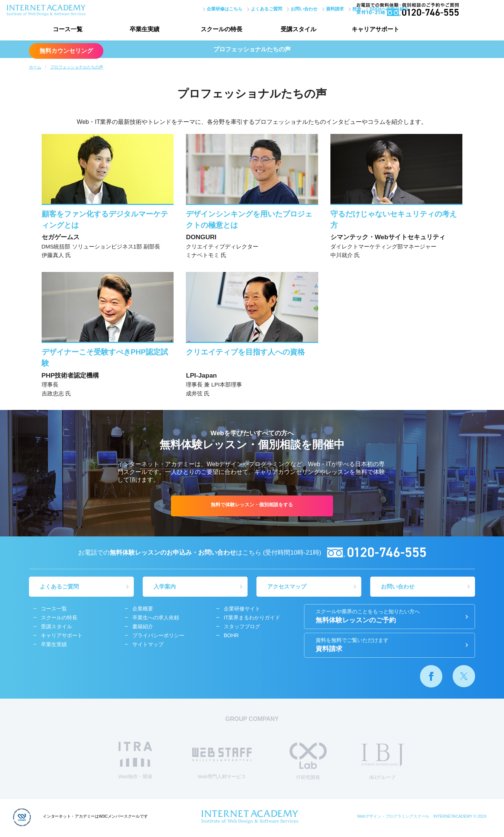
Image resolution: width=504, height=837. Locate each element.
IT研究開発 (308, 763)
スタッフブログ (242, 628)
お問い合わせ (284, 9)
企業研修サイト (242, 610)
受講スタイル (289, 30)
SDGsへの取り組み (369, 9)
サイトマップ (148, 646)
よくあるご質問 (247, 9)
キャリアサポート (364, 30)
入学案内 (165, 588)
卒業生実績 (140, 30)
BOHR (231, 637)
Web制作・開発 (135, 762)
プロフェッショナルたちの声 (77, 67)
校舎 (337, 9)
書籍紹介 (143, 628)
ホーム (35, 67)
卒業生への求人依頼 (156, 619)
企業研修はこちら (205, 9)
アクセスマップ (287, 588)
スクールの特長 (215, 30)
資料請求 (315, 9)
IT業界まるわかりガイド (252, 619)
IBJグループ (382, 763)
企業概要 (143, 610)
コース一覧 (66, 30)
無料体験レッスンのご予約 (390, 618)
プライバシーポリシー (158, 637)
